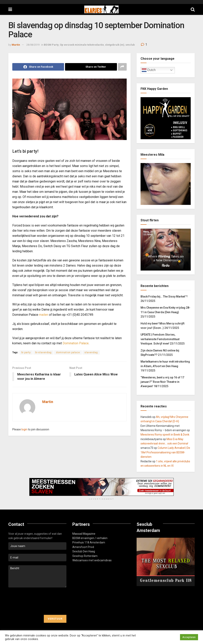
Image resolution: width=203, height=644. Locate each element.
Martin (16, 45)
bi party (26, 352)
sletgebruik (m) (115, 45)
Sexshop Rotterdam (85, 556)
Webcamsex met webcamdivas (92, 560)
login (24, 429)
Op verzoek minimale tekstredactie (82, 45)
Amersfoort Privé (83, 547)
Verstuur (55, 619)
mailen (44, 315)
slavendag (91, 352)
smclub (130, 45)
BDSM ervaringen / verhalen (90, 538)
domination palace (68, 352)
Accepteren (189, 637)
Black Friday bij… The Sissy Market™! (164, 297)
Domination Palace (76, 343)
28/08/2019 (33, 45)
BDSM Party (51, 45)
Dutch (149, 70)
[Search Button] (193, 9)
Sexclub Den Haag (84, 551)
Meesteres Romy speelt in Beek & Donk (165, 435)
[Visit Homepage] (101, 10)
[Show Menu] (10, 9)
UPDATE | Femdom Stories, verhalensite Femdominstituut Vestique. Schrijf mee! (160, 339)
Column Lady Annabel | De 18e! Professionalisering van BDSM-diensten (165, 452)
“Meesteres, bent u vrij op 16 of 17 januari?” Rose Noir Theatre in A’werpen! (162, 382)
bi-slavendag (43, 352)
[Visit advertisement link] (101, 487)
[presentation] (38, 601)
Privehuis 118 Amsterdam (89, 542)
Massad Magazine (84, 534)
